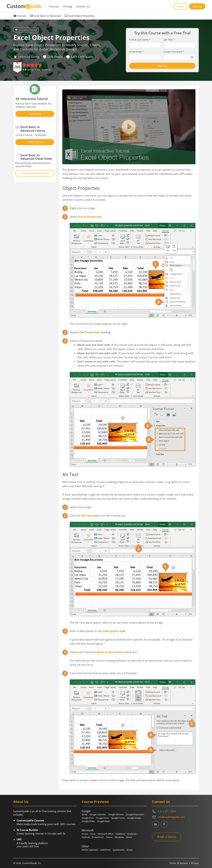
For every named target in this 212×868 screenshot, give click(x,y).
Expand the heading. (90, 332)
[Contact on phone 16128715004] (175, 811)
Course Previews (95, 802)
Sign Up (197, 6)
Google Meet (103, 821)
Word (129, 837)
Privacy (195, 863)
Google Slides (88, 821)
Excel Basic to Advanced (47, 16)
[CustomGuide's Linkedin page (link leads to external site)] (156, 824)
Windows (119, 837)
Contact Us (83, 6)
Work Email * (136, 52)
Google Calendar (98, 814)
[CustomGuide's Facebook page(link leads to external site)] (164, 824)
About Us (21, 802)
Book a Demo (167, 837)
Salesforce (105, 850)
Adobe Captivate (90, 850)
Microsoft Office (106, 834)
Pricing (68, 6)
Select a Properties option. (133, 403)
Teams (109, 837)
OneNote (132, 834)
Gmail (84, 814)
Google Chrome (116, 814)
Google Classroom (135, 814)
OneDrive (120, 834)
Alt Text (70, 474)
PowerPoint (98, 837)
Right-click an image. (83, 208)
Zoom (130, 850)
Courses (54, 6)
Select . (133, 270)
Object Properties (81, 188)
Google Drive (103, 818)
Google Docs (88, 818)
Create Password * (174, 52)
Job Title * (169, 40)
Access (85, 834)
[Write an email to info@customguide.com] (175, 817)
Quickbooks (119, 850)
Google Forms (118, 818)
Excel (93, 834)
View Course (35, 142)
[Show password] (192, 57)
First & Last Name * (140, 40)
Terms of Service (178, 863)
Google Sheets (134, 818)
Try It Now (35, 114)
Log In (180, 6)
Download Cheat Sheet (35, 173)
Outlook (86, 837)
